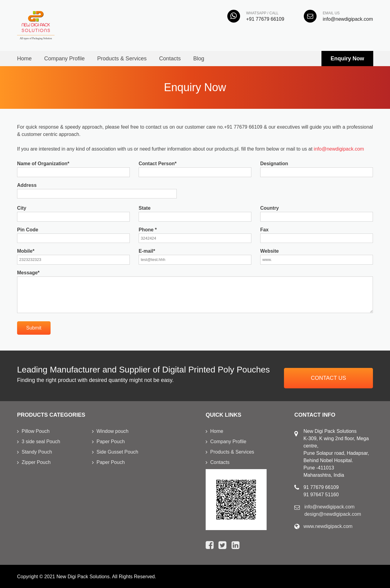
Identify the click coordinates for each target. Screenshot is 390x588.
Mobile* (26, 251)
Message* (28, 273)
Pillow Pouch (36, 431)
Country (269, 208)
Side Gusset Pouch (117, 452)
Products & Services (122, 59)
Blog (199, 59)
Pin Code (28, 230)
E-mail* (147, 251)
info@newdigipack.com (339, 149)
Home (24, 59)
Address (27, 185)
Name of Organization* (43, 164)
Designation (274, 164)
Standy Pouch (37, 452)
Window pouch (113, 431)
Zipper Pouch (36, 462)
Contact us (328, 378)
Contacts (170, 59)
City (22, 208)
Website (269, 251)
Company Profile (64, 59)
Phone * (148, 230)
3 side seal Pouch (41, 442)
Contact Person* (158, 164)
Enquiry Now (347, 59)
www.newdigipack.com (328, 526)
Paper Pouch (111, 442)
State (145, 208)
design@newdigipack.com (333, 514)
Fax (264, 230)
